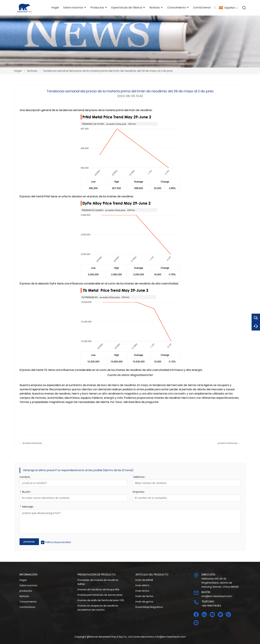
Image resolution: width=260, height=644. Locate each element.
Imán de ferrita (144, 596)
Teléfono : (139, 477)
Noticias (32, 71)
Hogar (18, 71)
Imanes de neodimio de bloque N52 (98, 589)
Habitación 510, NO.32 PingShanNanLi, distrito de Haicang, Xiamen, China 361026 (220, 583)
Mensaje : (27, 507)
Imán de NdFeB (144, 580)
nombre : (25, 477)
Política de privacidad (58, 542)
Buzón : (25, 492)
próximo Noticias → (229, 443)
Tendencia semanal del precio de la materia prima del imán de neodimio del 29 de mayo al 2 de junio (108, 71)
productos (26, 591)
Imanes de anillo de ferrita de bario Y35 (101, 600)
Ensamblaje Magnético (149, 607)
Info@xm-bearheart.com (217, 596)
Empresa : (139, 492)
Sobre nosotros (28, 585)
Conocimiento (28, 602)
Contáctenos (27, 607)
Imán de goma (144, 602)
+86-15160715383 (211, 606)
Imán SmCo (142, 591)
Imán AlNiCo (142, 585)
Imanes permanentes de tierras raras (100, 595)
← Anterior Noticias (31, 443)
